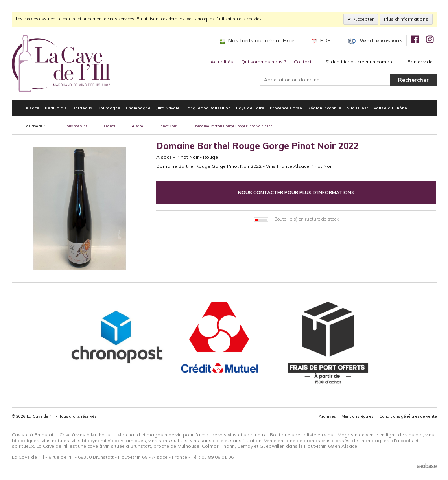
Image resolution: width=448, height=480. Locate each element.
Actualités (222, 62)
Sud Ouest (358, 108)
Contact (303, 62)
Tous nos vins (76, 126)
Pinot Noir (168, 126)
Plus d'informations (406, 19)
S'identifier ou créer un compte (360, 62)
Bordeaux (82, 108)
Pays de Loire (250, 108)
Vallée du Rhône (390, 108)
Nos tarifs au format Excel (258, 40)
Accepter (364, 19)
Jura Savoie (168, 108)
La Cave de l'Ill (37, 126)
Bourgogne (109, 108)
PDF (321, 40)
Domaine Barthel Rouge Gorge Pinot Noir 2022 (232, 126)
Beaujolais (56, 108)
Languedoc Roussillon (208, 108)
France (110, 126)
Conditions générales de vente (408, 416)
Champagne (138, 108)
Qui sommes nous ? (264, 62)
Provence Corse (286, 108)
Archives (327, 416)
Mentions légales (357, 416)
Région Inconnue (324, 108)
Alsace (32, 108)
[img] (415, 39)
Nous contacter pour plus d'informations (296, 192)
